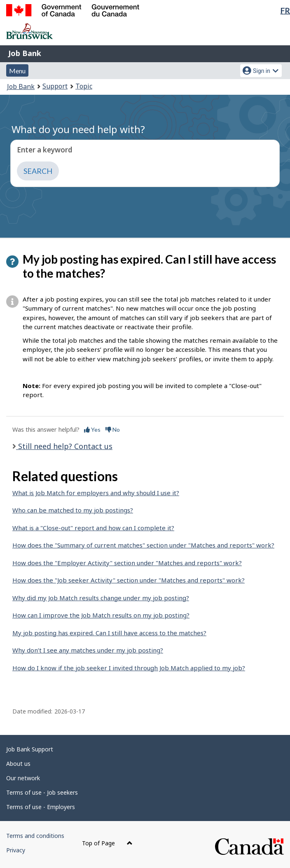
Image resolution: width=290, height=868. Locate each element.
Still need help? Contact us (64, 446)
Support (55, 86)
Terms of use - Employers (41, 807)
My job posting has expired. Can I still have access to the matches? (109, 633)
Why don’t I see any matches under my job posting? (88, 650)
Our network (23, 778)
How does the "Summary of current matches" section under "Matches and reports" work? (143, 545)
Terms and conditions (35, 836)
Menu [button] (17, 71)
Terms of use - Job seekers (42, 792)
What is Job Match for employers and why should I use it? (96, 493)
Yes (92, 429)
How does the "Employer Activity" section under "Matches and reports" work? (127, 563)
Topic (84, 86)
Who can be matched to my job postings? (73, 510)
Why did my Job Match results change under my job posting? (101, 598)
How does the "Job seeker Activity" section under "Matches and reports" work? (129, 580)
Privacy (16, 850)
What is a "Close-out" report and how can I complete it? (93, 528)
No (113, 429)
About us (18, 764)
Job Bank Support (30, 749)
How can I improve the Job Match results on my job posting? (101, 615)
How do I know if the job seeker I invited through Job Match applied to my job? (129, 668)
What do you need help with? (78, 129)
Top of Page (107, 843)
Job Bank (25, 53)
